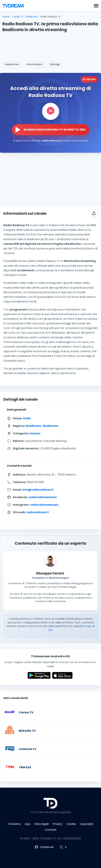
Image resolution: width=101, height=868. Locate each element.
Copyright (87, 824)
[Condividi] (94, 213)
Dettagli (55, 64)
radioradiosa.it (38, 512)
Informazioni (34, 64)
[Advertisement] (51, 46)
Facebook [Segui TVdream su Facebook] (44, 847)
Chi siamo (14, 824)
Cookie (71, 824)
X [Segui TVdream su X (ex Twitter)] (63, 847)
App (28, 824)
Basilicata (32, 17)
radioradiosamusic (43, 497)
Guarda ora (12, 64)
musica (35, 433)
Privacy (58, 824)
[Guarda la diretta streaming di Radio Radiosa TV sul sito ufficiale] (51, 130)
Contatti (51, 830)
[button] (96, 5)
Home (6, 17)
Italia (27, 418)
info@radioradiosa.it (38, 490)
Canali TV (18, 17)
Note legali (41, 824)
